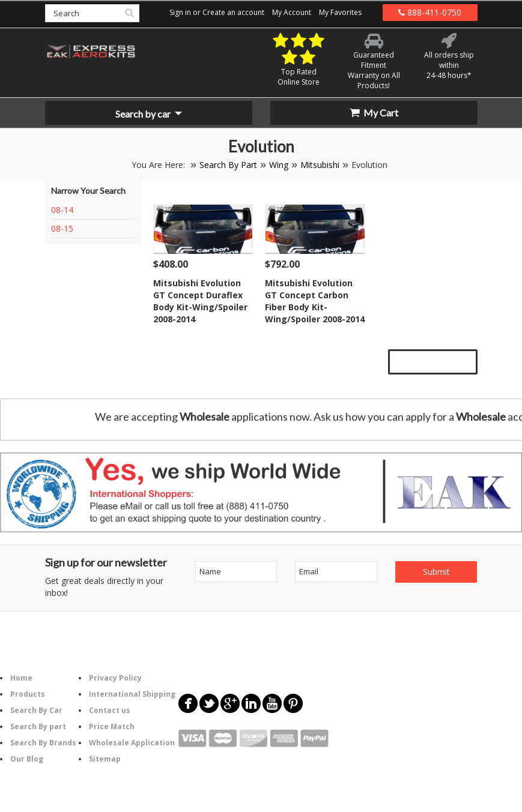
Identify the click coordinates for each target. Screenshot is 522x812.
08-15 (62, 228)
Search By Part (228, 165)
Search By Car (36, 710)
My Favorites (340, 12)
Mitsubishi (320, 165)
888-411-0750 (430, 12)
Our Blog (27, 759)
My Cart (374, 113)
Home (21, 678)
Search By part (38, 726)
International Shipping (132, 694)
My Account (292, 12)
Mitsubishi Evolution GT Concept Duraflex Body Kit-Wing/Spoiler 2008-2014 (200, 301)
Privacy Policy (115, 678)
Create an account (233, 12)
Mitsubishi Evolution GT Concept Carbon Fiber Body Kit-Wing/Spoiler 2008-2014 (315, 301)
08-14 (62, 210)
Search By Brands (43, 743)
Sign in (180, 12)
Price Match (112, 726)
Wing (279, 165)
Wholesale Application (132, 743)
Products (28, 694)
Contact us (110, 710)
